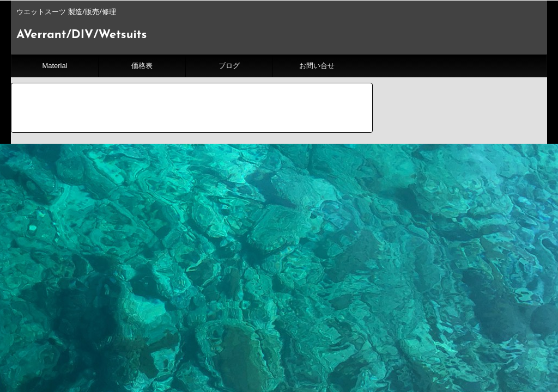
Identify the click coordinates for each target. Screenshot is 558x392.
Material (54, 66)
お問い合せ (317, 66)
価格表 (142, 66)
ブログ (229, 66)
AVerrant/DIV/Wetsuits (81, 35)
